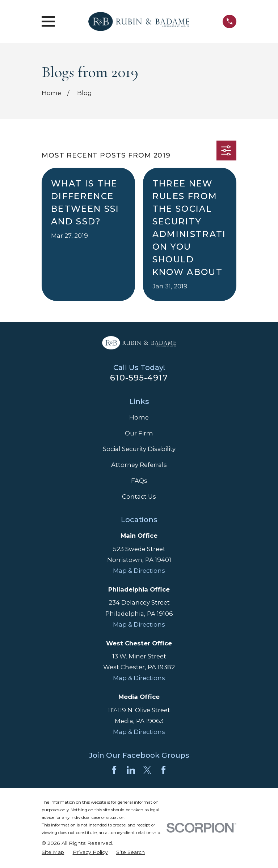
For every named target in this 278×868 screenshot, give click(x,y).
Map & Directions (139, 571)
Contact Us (139, 497)
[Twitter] (147, 770)
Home (139, 417)
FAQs (139, 481)
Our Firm (139, 433)
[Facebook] (114, 770)
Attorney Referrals (139, 465)
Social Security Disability (139, 449)
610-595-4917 (139, 378)
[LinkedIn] (131, 770)
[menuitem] (53, 852)
